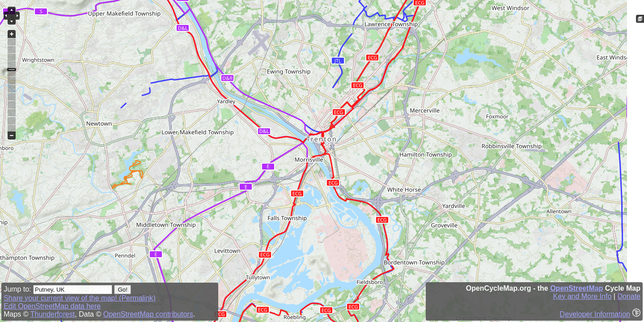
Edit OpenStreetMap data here (52, 306)
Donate (629, 296)
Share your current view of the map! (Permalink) (80, 298)
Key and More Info (583, 296)
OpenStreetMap (576, 288)
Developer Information (595, 314)
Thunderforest (53, 314)
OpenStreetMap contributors (148, 314)
